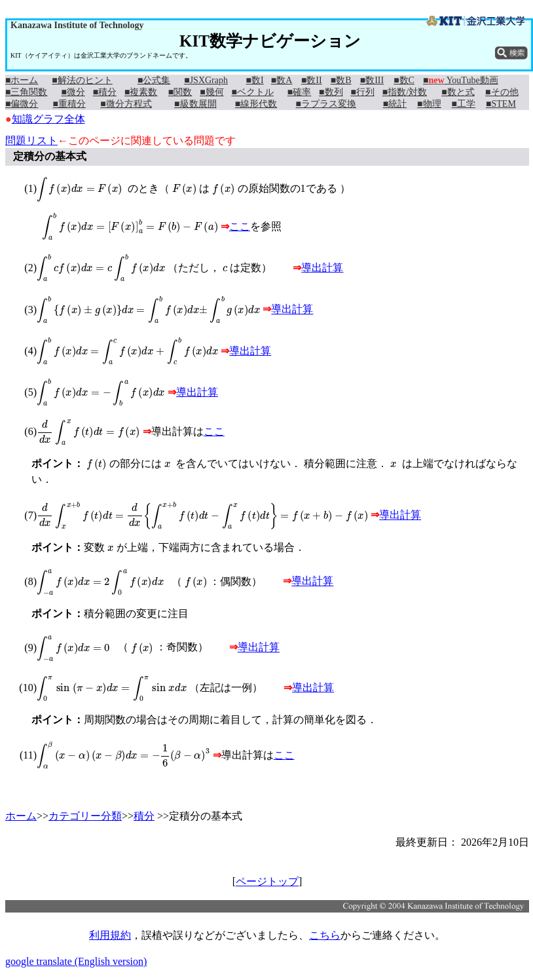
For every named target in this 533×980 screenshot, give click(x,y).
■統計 (395, 104)
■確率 (299, 92)
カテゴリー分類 (85, 816)
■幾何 (211, 92)
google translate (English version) (76, 961)
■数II (312, 80)
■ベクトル (252, 92)
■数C (404, 80)
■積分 (105, 92)
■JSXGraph (206, 80)
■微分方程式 (126, 104)
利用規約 (110, 935)
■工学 (464, 104)
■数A (282, 80)
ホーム (21, 816)
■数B (341, 80)
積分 (144, 816)
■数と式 (458, 92)
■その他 (502, 92)
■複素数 (141, 92)
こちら (325, 935)
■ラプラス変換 (326, 104)
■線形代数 (256, 104)
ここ (240, 226)
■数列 (331, 92)
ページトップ (267, 881)
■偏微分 (22, 104)
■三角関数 (26, 92)
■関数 (180, 92)
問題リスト (31, 141)
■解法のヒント (82, 80)
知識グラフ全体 (48, 119)
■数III (372, 80)
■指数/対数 (405, 92)
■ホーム (22, 80)
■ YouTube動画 (461, 80)
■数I (255, 80)
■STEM (501, 104)
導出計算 (322, 268)
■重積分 (69, 104)
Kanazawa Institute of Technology (77, 25)
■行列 (362, 92)
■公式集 (154, 80)
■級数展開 (195, 104)
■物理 (429, 104)
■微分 (73, 92)
